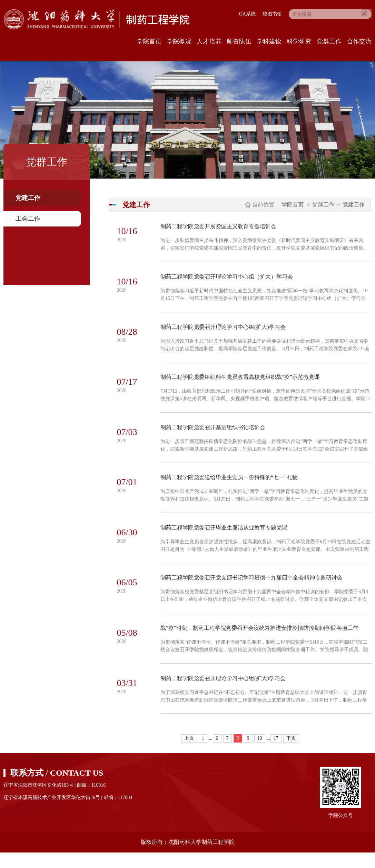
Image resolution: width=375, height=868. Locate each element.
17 (276, 754)
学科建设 (269, 41)
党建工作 (28, 198)
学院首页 (149, 41)
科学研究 (299, 41)
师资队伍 (239, 41)
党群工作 (329, 41)
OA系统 (247, 14)
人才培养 (209, 41)
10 (260, 754)
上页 (189, 754)
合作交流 (359, 41)
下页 (291, 754)
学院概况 (179, 41)
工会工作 (28, 219)
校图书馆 (272, 14)
